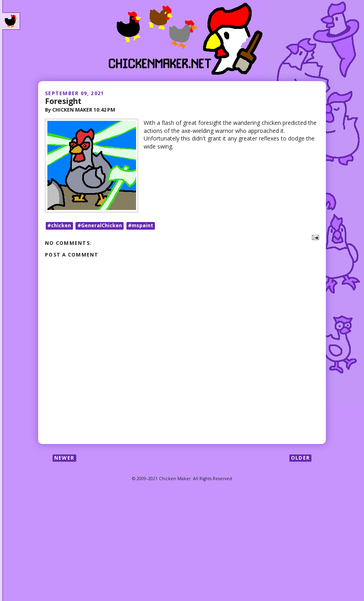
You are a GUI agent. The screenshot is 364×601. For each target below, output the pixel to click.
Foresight (63, 101)
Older (300, 458)
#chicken (59, 225)
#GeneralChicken (100, 225)
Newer (64, 458)
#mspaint (141, 225)
